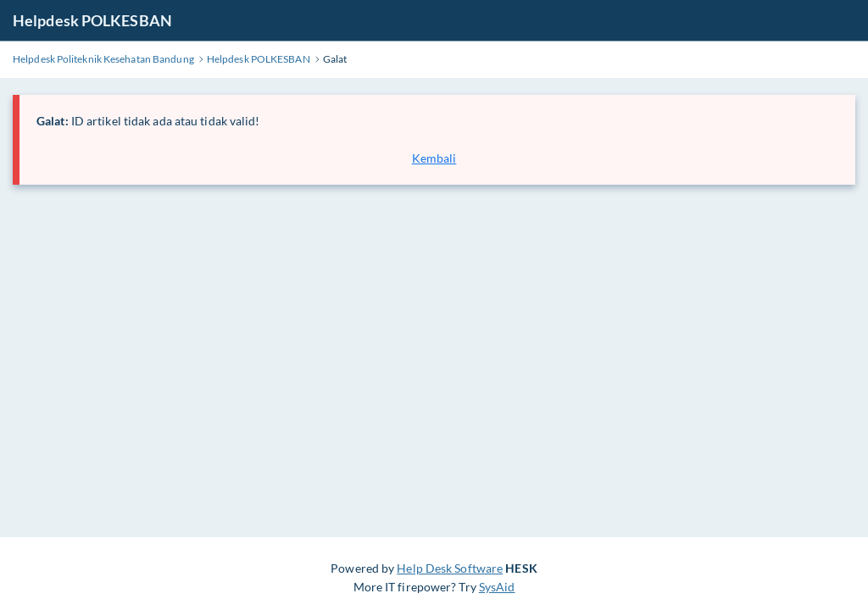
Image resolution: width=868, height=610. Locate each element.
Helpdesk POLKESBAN (92, 20)
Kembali (434, 158)
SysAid (497, 587)
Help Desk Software (450, 568)
